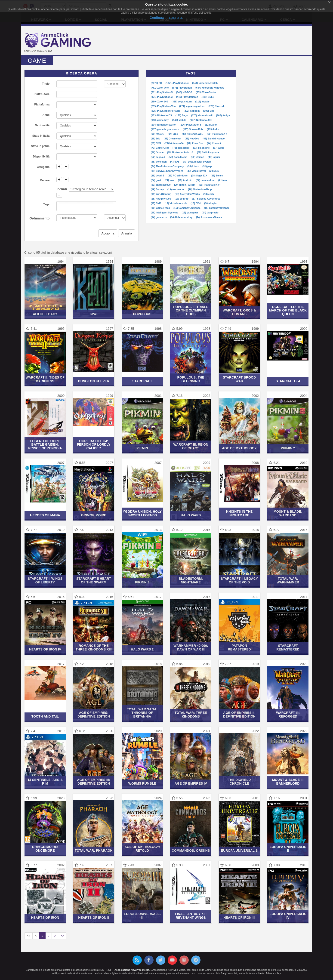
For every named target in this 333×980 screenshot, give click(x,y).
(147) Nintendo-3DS (201, 120)
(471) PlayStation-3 (162, 97)
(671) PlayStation (182, 88)
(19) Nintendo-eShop (200, 189)
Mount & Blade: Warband (288, 513)
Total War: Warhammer (288, 580)
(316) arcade (202, 102)
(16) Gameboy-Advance (187, 208)
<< (28, 936)
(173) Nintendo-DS (162, 115)
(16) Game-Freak (161, 208)
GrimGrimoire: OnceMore (45, 849)
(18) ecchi (209, 194)
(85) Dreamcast (173, 139)
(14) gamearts (159, 217)
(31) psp (207, 166)
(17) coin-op (182, 199)
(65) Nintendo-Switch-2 (181, 152)
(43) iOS (175, 162)
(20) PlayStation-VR (210, 185)
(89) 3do (156, 139)
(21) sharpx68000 (161, 185)
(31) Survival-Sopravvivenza (167, 171)
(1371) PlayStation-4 (177, 83)
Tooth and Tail (45, 716)
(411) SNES (208, 97)
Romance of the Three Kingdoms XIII (94, 647)
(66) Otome (157, 152)
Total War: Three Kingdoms (191, 714)
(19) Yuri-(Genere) (161, 194)
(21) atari (223, 180)
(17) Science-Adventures (206, 199)
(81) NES (156, 143)
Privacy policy (273, 973)
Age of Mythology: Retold (142, 849)
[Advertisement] (215, 41)
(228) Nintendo (217, 106)
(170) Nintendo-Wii (202, 115)
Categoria (43, 167)
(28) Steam (217, 176)
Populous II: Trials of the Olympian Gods (191, 310)
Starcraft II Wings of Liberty (45, 580)
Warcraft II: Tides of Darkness (45, 379)
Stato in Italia (41, 136)
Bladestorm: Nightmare (191, 580)
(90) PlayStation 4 (217, 134)
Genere (45, 180)
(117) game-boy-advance (165, 129)
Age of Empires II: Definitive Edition (239, 714)
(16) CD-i (196, 203)
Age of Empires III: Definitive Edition (94, 781)
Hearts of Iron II (94, 918)
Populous (142, 314)
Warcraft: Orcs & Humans (239, 312)
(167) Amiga (223, 115)
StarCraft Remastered (288, 647)
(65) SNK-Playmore (208, 152)
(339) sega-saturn (182, 102)
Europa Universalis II (288, 849)
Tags (46, 204)
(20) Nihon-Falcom (185, 185)
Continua (157, 18)
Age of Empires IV (191, 783)
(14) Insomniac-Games (209, 217)
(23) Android (185, 180)
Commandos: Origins (191, 851)
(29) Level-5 (158, 176)
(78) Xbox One (196, 143)
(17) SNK (156, 203)
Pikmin (142, 448)
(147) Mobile (180, 120)
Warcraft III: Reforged (288, 714)
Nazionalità (42, 125)
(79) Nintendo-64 (174, 143)
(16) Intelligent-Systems (165, 213)
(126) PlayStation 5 (191, 125)
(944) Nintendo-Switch (205, 83)
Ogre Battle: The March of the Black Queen (288, 310)
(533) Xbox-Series (206, 92)
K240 (94, 314)
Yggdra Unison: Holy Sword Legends (142, 513)
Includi (62, 189)
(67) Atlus (219, 148)
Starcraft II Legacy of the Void (239, 580)
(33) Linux (193, 166)
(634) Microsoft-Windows (210, 88)
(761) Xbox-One (160, 88)
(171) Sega (182, 115)
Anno (46, 115)
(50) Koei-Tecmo (178, 157)
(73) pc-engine (202, 148)
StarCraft (142, 381)
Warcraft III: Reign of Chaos (191, 446)
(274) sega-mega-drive (192, 106)
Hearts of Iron (45, 918)
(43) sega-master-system (197, 162)
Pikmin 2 (288, 448)
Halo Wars (191, 515)
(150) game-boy (160, 120)
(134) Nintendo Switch (164, 125)
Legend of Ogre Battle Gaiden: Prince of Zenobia (45, 445)
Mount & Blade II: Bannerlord (288, 781)
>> (62, 936)
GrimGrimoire (94, 515)
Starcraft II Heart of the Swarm (94, 580)
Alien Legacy (45, 314)
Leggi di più (176, 18)
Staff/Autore (42, 94)
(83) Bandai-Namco (214, 139)
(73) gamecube (181, 148)
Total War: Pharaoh (94, 851)
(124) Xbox (211, 125)
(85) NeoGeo (192, 139)
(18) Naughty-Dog (161, 199)
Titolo (46, 84)
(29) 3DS (214, 171)
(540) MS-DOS (185, 92)
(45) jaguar (214, 157)
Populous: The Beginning (191, 379)
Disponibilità (41, 157)
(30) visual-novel (196, 171)
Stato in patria (40, 146)
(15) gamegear (190, 213)
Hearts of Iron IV (45, 649)
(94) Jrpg (173, 134)
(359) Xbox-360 (160, 102)
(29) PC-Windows (178, 176)
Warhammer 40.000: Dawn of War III (191, 647)
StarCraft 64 (288, 381)
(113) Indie (213, 129)
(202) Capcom (192, 111)
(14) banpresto (210, 213)
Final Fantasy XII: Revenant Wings (191, 916)
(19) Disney (158, 189)
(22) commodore (206, 180)
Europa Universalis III (142, 916)
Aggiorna (108, 233)
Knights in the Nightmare (239, 513)
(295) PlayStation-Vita (163, 106)
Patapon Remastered (239, 647)
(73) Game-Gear (160, 148)
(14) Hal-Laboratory (182, 217)
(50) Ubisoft (198, 157)
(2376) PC (157, 83)
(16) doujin (210, 203)
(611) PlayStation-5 (162, 92)
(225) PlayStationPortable (166, 111)
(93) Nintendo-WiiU (193, 134)
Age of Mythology (239, 448)
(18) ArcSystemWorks (188, 194)
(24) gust (156, 180)
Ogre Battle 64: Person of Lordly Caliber (94, 445)
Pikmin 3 (142, 582)
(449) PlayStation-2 (187, 97)
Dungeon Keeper (94, 381)
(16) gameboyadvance (217, 208)
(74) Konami (214, 143)
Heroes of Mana (45, 515)
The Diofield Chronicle (239, 781)
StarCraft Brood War (239, 379)
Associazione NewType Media (132, 970)
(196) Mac (209, 111)
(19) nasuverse (176, 189)
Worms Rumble (142, 783)
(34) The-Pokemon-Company (168, 166)
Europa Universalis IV (288, 916)
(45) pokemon (159, 162)
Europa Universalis (239, 851)
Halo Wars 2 (142, 649)
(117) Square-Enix (193, 129)
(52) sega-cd (158, 157)
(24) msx (170, 180)
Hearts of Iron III (239, 918)
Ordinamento (39, 218)
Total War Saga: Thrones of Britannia (142, 713)
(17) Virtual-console (176, 203)
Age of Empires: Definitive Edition (94, 714)
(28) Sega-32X (200, 176)
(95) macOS (158, 134)
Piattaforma (42, 105)
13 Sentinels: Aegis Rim (45, 781)
